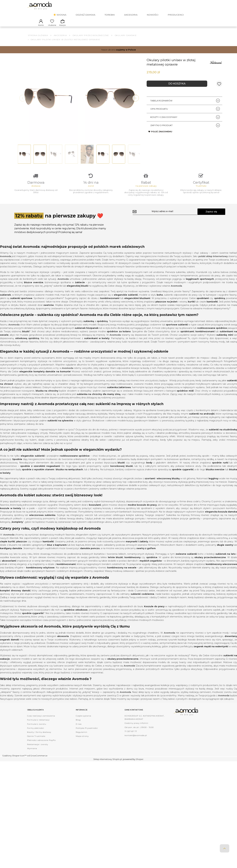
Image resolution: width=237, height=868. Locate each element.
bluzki (26, 336)
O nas (79, 729)
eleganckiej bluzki (77, 290)
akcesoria (63, 641)
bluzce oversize (34, 287)
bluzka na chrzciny (47, 395)
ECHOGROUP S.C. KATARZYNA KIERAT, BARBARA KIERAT (144, 722)
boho (160, 299)
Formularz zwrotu (37, 729)
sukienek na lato (226, 559)
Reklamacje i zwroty (38, 749)
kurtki (191, 306)
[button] (136, 101)
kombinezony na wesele (122, 572)
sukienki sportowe (21, 303)
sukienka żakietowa (119, 392)
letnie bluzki (115, 562)
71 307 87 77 (131, 736)
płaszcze (22, 546)
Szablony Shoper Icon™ (14, 760)
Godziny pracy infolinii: (137, 728)
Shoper (140, 764)
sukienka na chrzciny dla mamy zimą (99, 399)
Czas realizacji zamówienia (41, 720)
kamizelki (212, 306)
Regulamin (82, 737)
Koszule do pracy (154, 611)
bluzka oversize (215, 474)
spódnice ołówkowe (76, 614)
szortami (150, 483)
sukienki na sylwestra (60, 425)
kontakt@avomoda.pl (136, 740)
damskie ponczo (90, 553)
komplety (17, 527)
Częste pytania (83, 720)
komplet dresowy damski (15, 595)
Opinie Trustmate (36, 741)
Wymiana (32, 753)
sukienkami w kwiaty (97, 343)
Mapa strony (82, 741)
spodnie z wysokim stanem (38, 474)
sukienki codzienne (142, 599)
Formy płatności (36, 733)
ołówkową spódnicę (27, 343)
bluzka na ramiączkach (69, 474)
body (149, 467)
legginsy (213, 483)
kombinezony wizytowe (40, 572)
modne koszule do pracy (142, 510)
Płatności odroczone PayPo (41, 745)
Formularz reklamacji (38, 725)
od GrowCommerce (37, 760)
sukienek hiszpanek (87, 333)
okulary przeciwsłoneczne (210, 562)
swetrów (49, 310)
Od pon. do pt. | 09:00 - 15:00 (139, 732)
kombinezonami (205, 336)
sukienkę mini (225, 340)
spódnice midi (185, 395)
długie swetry (225, 550)
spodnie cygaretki (183, 474)
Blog (78, 725)
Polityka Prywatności (87, 733)
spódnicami (187, 336)
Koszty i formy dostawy (39, 737)
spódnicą (102, 326)
